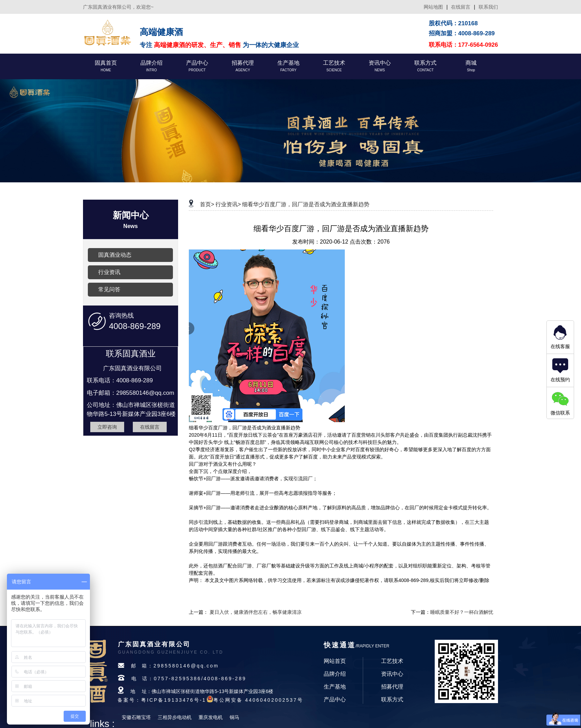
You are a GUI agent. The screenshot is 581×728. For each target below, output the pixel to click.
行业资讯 (109, 272)
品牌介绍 (335, 674)
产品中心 (335, 699)
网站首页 (335, 661)
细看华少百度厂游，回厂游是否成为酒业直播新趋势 (306, 204)
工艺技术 (392, 661)
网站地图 (433, 7)
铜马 (234, 717)
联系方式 (392, 699)
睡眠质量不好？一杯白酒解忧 (462, 612)
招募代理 (392, 687)
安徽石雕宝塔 (136, 717)
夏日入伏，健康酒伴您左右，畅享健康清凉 (256, 612)
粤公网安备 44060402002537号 (258, 700)
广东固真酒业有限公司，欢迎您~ (118, 7)
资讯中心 (392, 674)
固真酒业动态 (115, 255)
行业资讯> (228, 204)
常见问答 (109, 289)
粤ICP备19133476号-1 (174, 700)
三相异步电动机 (175, 717)
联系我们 (488, 7)
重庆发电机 (211, 717)
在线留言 (461, 7)
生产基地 (335, 687)
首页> (207, 204)
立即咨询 (107, 427)
